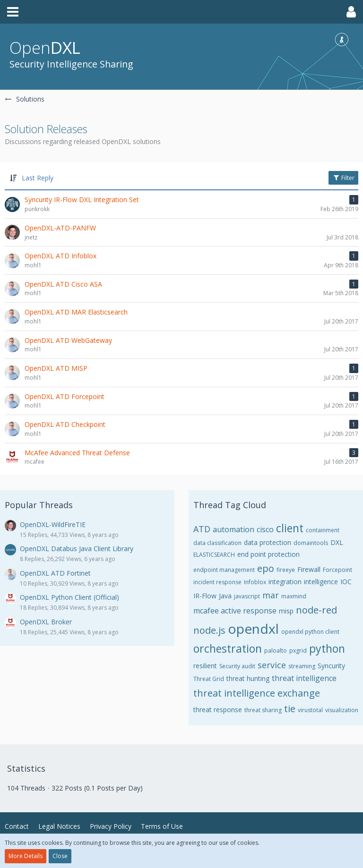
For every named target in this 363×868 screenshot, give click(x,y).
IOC (346, 582)
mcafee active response (235, 611)
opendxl (253, 629)
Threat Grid (209, 679)
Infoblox (255, 582)
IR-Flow (205, 596)
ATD (202, 529)
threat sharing (263, 710)
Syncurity (331, 666)
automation (233, 529)
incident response (217, 582)
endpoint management (224, 570)
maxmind (294, 596)
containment (323, 530)
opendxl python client (310, 632)
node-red (316, 610)
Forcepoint (337, 570)
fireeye (286, 570)
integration (285, 582)
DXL (337, 542)
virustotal (310, 710)
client (290, 528)
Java (225, 596)
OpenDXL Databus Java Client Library (77, 549)
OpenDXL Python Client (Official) (69, 597)
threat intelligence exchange (257, 693)
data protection (268, 542)
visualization (342, 710)
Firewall (309, 569)
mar (271, 595)
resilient (205, 666)
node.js (209, 630)
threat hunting (248, 678)
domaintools (311, 543)
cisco (265, 529)
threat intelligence (304, 678)
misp (286, 611)
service (272, 665)
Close (60, 856)
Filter (343, 178)
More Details (26, 856)
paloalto (276, 651)
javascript (247, 596)
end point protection (268, 554)
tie (290, 709)
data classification (217, 543)
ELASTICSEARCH (214, 555)
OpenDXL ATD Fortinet (55, 573)
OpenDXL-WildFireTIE (53, 524)
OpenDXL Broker (46, 622)
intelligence (321, 582)
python (327, 648)
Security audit (237, 666)
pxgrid (298, 651)
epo (266, 568)
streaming (302, 666)
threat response (218, 710)
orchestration (228, 648)
